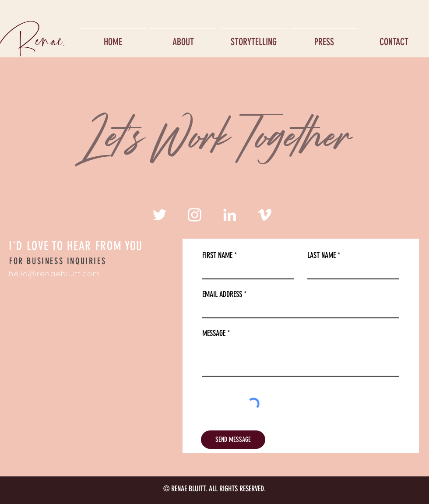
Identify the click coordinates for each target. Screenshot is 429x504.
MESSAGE (214, 333)
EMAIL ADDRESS (222, 294)
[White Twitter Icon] (160, 215)
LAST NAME (322, 255)
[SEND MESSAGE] (233, 440)
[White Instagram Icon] (195, 215)
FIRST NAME (217, 255)
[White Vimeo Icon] (265, 215)
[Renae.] (34, 38)
